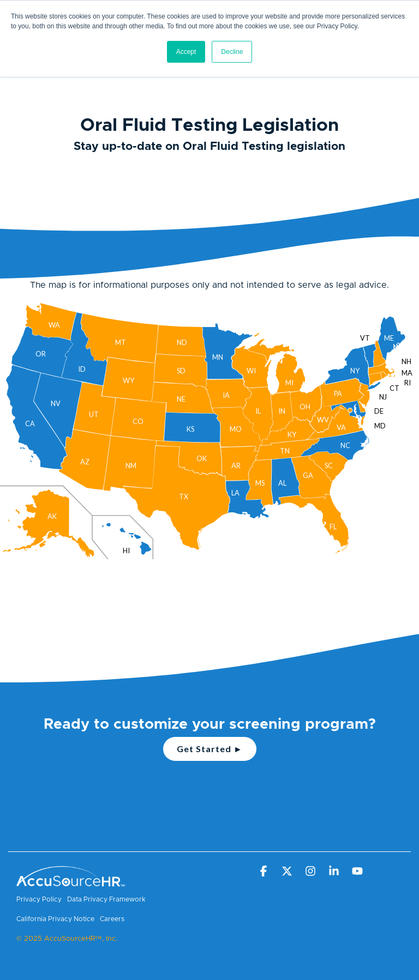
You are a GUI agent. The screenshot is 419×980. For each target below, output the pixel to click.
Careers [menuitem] (112, 919)
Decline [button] (232, 52)
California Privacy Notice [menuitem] (55, 919)
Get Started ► (210, 749)
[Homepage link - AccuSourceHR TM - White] (71, 882)
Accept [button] (186, 52)
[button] (264, 872)
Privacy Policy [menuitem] (39, 899)
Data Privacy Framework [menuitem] (106, 899)
